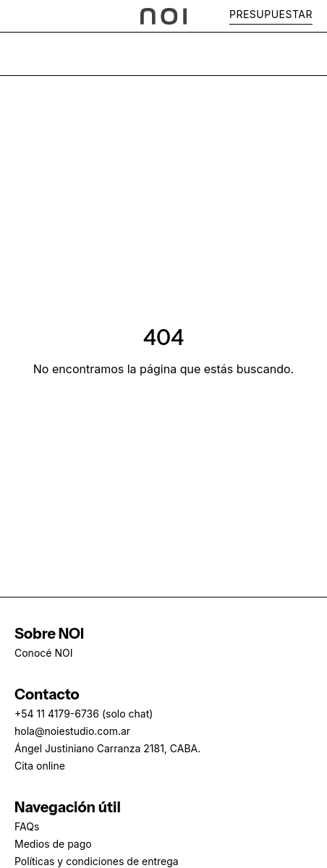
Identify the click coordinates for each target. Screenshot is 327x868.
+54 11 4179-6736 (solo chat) (84, 714)
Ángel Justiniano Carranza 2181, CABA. (107, 748)
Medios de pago (53, 844)
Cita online (40, 766)
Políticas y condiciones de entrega (97, 861)
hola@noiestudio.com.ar (72, 731)
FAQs (27, 826)
